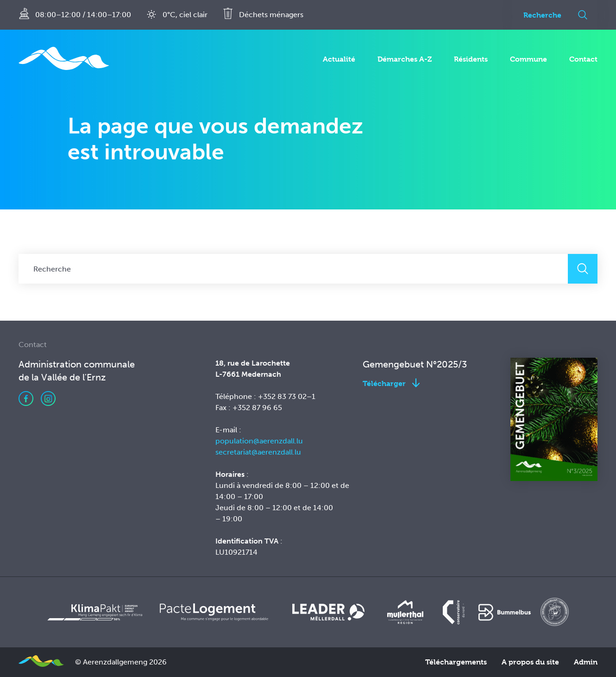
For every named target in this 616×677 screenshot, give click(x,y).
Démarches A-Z (405, 59)
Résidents (471, 59)
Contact (583, 59)
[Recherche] (540, 15)
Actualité (339, 59)
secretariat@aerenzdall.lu (258, 452)
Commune (528, 59)
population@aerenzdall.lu (259, 441)
